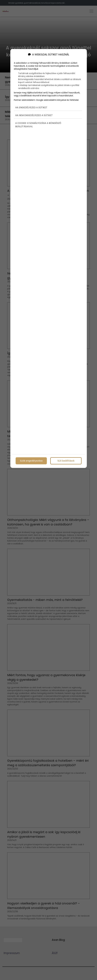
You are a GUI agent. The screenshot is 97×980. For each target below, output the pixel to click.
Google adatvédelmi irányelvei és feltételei (57, 97)
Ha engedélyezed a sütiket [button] (31, 104)
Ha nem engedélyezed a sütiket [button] (34, 112)
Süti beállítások (66, 460)
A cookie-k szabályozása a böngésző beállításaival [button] (38, 122)
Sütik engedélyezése (31, 460)
